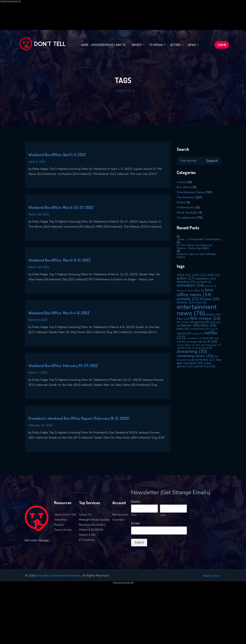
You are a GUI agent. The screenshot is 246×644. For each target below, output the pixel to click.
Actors (176, 45)
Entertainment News (191, 192)
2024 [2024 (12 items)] (184, 275)
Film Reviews (185, 197)
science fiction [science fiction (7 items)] (186, 345)
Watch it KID (87, 535)
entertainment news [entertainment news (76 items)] (197, 310)
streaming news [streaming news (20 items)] (195, 356)
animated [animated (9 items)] (204, 282)
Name (137, 502)
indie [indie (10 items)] (183, 329)
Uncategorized (186, 218)
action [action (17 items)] (185, 278)
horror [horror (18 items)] (190, 325)
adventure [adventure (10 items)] (186, 282)
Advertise (61, 520)
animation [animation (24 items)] (190, 285)
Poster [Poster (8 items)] (207, 338)
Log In (222, 45)
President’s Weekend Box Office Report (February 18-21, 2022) (79, 418)
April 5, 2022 (37, 162)
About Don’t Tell (65, 515)
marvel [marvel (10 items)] (184, 333)
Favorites (118, 520)
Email (137, 523)
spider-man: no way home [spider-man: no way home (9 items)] (194, 348)
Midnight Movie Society (94, 520)
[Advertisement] (102, 12)
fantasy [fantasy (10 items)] (213, 315)
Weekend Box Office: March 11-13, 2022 (59, 260)
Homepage (123, 91)
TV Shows (156, 45)
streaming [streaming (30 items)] (192, 351)
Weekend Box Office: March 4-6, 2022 (59, 313)
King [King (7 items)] (214, 329)
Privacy (59, 525)
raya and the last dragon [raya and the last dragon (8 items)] (198, 340)
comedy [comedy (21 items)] (188, 299)
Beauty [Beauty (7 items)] (182, 291)
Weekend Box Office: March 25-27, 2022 (61, 207)
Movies (137, 45)
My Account (120, 515)
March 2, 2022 (38, 373)
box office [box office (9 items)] (196, 290)
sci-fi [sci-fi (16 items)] (210, 341)
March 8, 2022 (38, 320)
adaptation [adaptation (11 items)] (205, 279)
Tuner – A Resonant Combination (199, 239)
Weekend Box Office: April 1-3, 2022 (57, 155)
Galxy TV (85, 515)
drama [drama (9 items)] (201, 302)
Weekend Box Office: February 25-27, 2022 (63, 366)
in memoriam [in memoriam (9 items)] (199, 329)
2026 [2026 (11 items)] (213, 275)
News (192, 45)
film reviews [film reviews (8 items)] (185, 322)
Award (181, 182)
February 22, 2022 (41, 425)
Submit (139, 542)
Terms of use (63, 530)
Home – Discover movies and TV (103, 45)
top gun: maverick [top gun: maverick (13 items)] (199, 361)
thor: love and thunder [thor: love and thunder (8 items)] (198, 358)
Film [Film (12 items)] (183, 319)
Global (181, 202)
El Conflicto (87, 540)
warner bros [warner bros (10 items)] (204, 366)
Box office (184, 187)
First (134, 515)
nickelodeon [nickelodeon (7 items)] (194, 338)
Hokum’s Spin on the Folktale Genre (196, 256)
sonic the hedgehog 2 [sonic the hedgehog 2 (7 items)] (208, 345)
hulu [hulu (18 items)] (209, 325)
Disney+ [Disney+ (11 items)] (185, 302)
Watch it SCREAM (91, 530)
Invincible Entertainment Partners (58, 576)
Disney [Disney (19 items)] (210, 299)
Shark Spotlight (187, 213)
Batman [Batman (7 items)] (211, 286)
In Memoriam (185, 207)
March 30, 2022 (39, 214)
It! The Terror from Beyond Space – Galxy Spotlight (194, 247)
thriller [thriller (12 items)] (207, 360)
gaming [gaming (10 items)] (202, 322)
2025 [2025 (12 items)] (199, 275)
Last (163, 515)
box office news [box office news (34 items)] (195, 292)
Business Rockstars (92, 525)
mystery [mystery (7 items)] (198, 334)
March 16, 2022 (39, 267)
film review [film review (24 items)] (205, 318)
